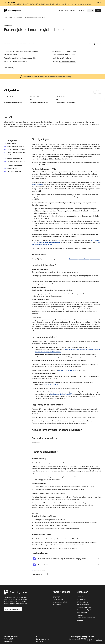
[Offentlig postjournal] (82, 602)
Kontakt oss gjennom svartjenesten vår (82, 637)
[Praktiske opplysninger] (13, 166)
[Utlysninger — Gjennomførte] (16, 18)
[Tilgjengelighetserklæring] (84, 607)
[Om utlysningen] (11, 141)
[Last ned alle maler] (40, 574)
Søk (91, 11)
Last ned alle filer (10, 67)
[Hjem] (16, 594)
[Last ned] (97, 44)
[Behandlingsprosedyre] (13, 171)
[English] (61, 11)
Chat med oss (96, 640)
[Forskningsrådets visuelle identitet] (87, 618)
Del (90, 44)
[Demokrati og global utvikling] (14, 161)
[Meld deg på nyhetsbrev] (13, 609)
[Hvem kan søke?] (11, 144)
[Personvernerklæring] (83, 605)
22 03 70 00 (83, 639)
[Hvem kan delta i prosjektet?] (14, 146)
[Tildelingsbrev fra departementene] (87, 610)
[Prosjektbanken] (70, 11)
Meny (98, 11)
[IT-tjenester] (80, 620)
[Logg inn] (81, 11)
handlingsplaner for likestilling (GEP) (61, 394)
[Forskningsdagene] (58, 599)
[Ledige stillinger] (81, 599)
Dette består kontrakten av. (52, 385)
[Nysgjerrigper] (57, 597)
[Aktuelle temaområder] (13, 159)
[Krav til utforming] (10, 169)
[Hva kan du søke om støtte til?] (15, 149)
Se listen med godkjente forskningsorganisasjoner (84, 259)
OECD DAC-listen (38, 184)
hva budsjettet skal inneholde (67, 370)
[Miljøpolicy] (80, 615)
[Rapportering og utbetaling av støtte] (16, 153)
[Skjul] (52, 2)
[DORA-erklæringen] (82, 613)
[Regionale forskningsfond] (60, 602)
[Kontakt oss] (80, 597)
